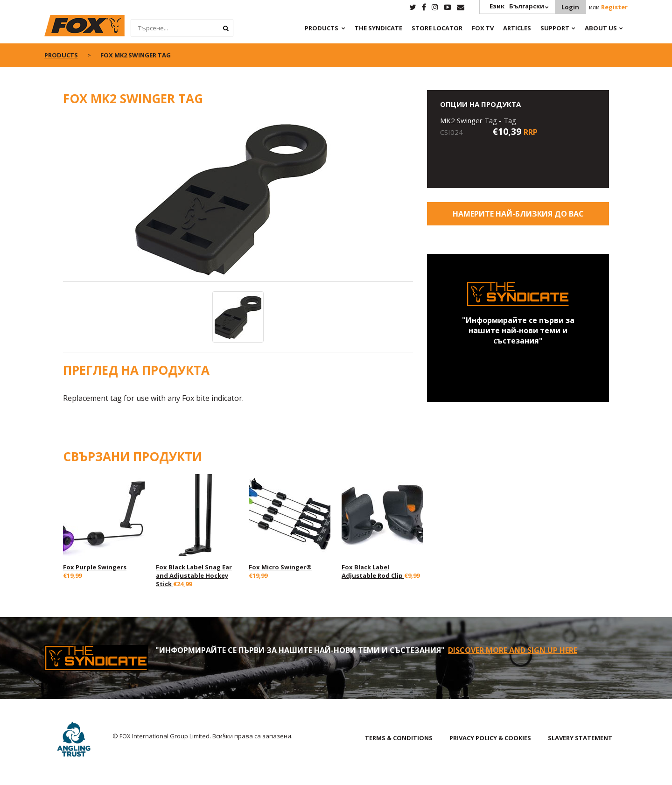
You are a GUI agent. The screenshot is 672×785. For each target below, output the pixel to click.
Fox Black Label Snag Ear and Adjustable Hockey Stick (194, 575)
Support (555, 28)
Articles (517, 28)
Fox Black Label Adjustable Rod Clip (373, 571)
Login (570, 7)
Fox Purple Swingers (95, 567)
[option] (238, 199)
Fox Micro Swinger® (280, 567)
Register (614, 7)
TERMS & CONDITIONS (399, 738)
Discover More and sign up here (513, 650)
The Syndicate (378, 28)
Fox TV (483, 28)
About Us (601, 28)
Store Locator (437, 28)
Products (322, 28)
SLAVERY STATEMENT (580, 738)
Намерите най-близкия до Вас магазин (518, 217)
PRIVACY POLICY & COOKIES (490, 738)
